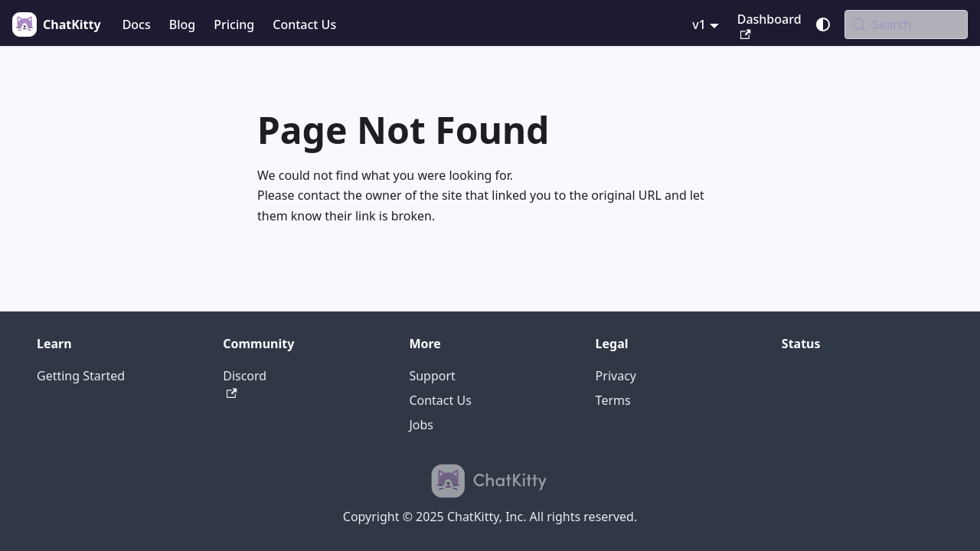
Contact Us (304, 24)
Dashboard (769, 25)
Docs (137, 24)
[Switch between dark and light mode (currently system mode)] (823, 24)
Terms (613, 400)
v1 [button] (699, 24)
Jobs (421, 425)
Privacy (616, 376)
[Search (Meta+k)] (906, 24)
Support (432, 376)
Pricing (234, 24)
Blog (182, 24)
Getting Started (81, 376)
